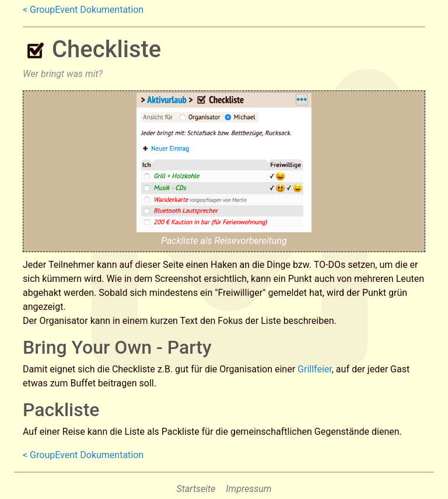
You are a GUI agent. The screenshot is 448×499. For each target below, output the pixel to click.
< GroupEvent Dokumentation (83, 10)
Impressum (249, 489)
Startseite (196, 489)
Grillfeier (315, 369)
